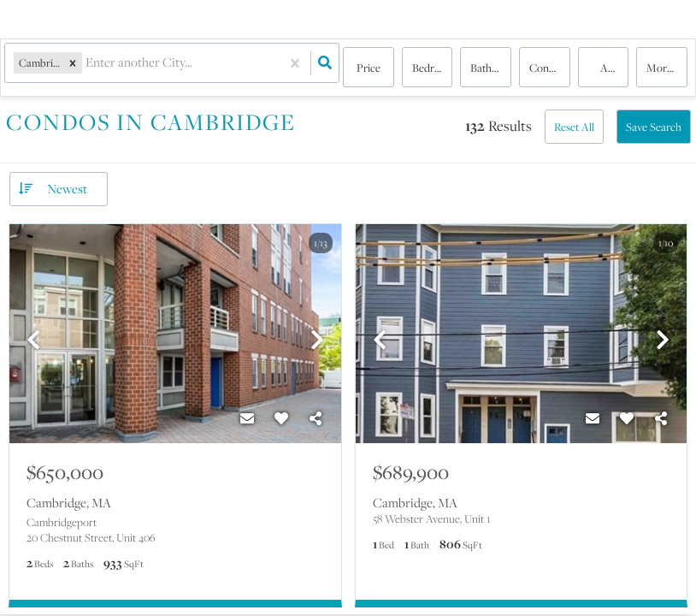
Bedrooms (433, 68)
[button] (77, 68)
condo (545, 68)
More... (663, 68)
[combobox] (91, 69)
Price (369, 68)
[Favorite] (281, 419)
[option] (175, 335)
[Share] (316, 419)
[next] (317, 341)
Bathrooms (491, 68)
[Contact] (247, 419)
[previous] (33, 341)
